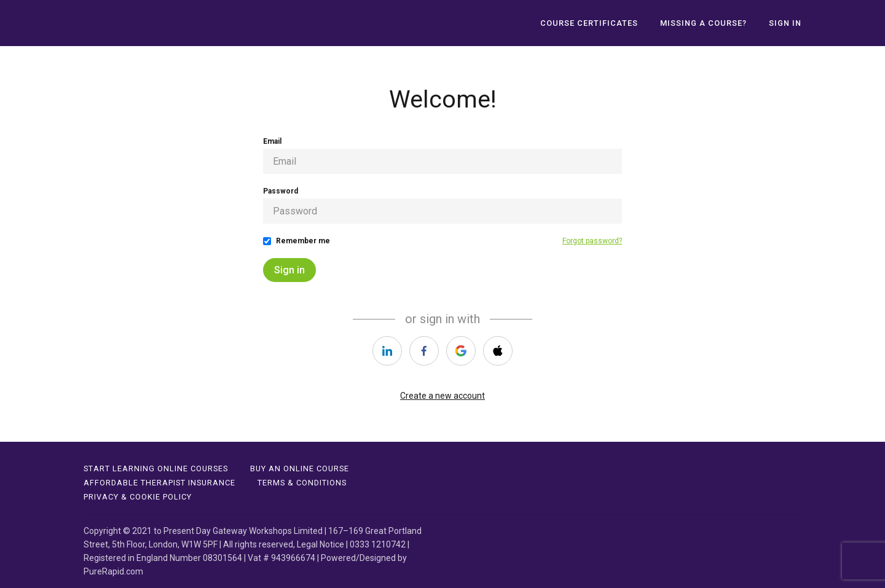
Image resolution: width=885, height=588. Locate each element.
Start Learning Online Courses (156, 468)
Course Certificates (589, 23)
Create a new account (442, 396)
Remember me (303, 241)
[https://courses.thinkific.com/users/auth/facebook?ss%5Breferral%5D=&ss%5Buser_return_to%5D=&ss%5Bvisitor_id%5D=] (424, 351)
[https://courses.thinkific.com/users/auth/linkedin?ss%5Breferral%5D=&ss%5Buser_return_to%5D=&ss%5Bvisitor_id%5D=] (387, 351)
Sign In (785, 23)
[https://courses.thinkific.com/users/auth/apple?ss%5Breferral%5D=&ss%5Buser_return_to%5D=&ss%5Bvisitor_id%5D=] (498, 351)
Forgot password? (592, 241)
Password (281, 191)
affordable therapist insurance (159, 483)
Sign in (289, 270)
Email (272, 141)
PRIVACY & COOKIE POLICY (138, 497)
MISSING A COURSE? (703, 23)
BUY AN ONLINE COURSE (300, 468)
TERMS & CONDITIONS (302, 483)
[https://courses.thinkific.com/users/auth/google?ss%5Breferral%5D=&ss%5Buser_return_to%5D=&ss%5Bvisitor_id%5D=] (461, 351)
